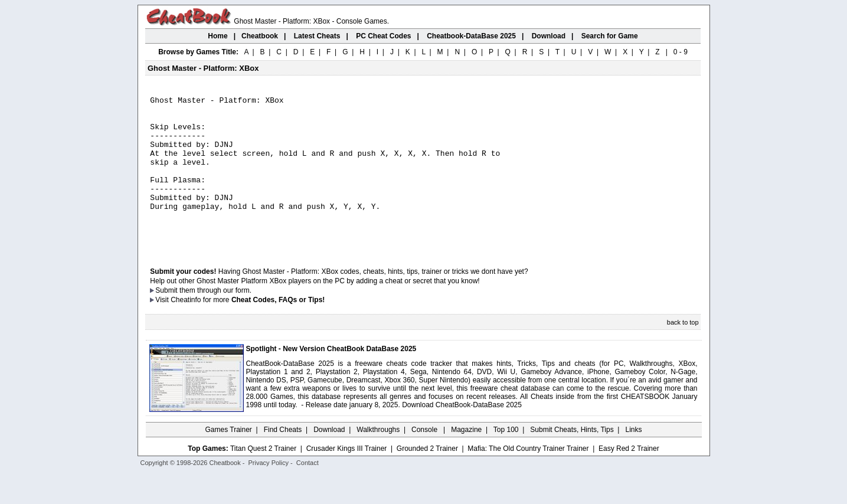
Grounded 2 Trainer (427, 479)
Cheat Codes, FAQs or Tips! (278, 330)
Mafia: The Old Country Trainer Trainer (528, 479)
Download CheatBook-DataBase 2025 (462, 435)
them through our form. (215, 320)
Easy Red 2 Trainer (629, 479)
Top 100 (506, 460)
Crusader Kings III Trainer (347, 479)
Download (329, 460)
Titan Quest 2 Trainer (263, 479)
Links (634, 460)
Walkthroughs (378, 460)
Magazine (466, 460)
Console (425, 460)
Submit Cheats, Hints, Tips (572, 460)
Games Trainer (228, 460)
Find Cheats (283, 460)
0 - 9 (681, 52)
